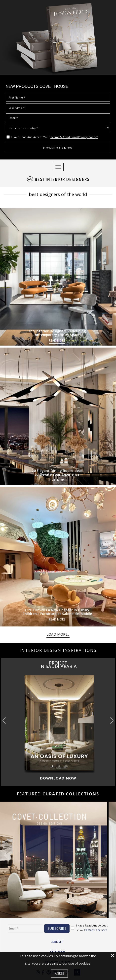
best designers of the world (58, 194)
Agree (59, 973)
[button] (112, 721)
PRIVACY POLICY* (96, 930)
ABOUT (57, 942)
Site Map (57, 952)
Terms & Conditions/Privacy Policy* (74, 137)
